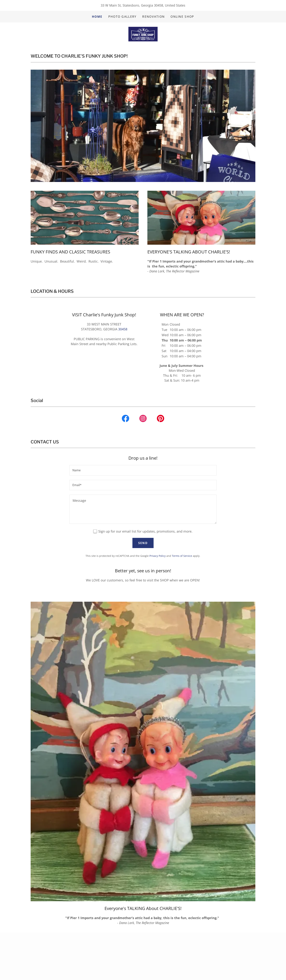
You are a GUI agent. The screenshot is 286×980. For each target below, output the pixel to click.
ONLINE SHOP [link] (182, 17)
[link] (143, 34)
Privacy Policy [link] (158, 556)
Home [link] (97, 17)
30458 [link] (123, 329)
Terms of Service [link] (182, 556)
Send (143, 543)
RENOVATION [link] (153, 17)
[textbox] (143, 470)
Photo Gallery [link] (122, 17)
